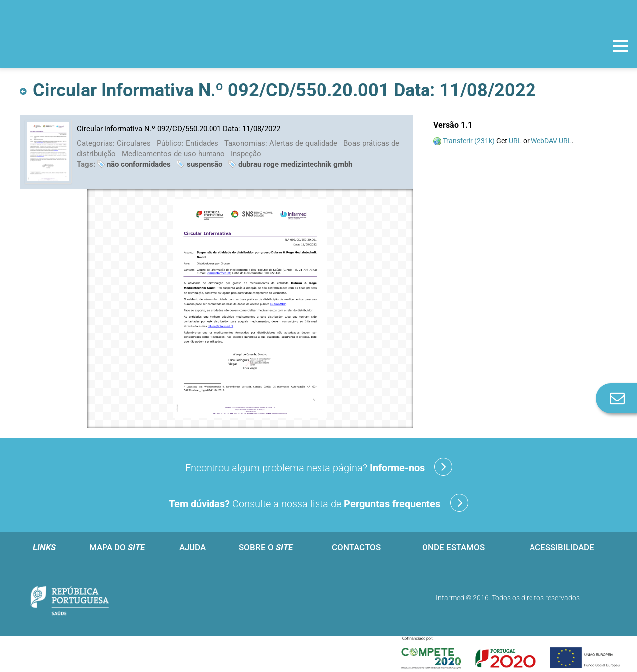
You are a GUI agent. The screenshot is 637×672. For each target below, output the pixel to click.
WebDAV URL (551, 141)
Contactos (356, 547)
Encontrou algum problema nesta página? (319, 467)
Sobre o (266, 547)
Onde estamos (453, 547)
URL (515, 141)
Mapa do (117, 547)
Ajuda (192, 547)
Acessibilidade (562, 547)
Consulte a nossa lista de (318, 503)
